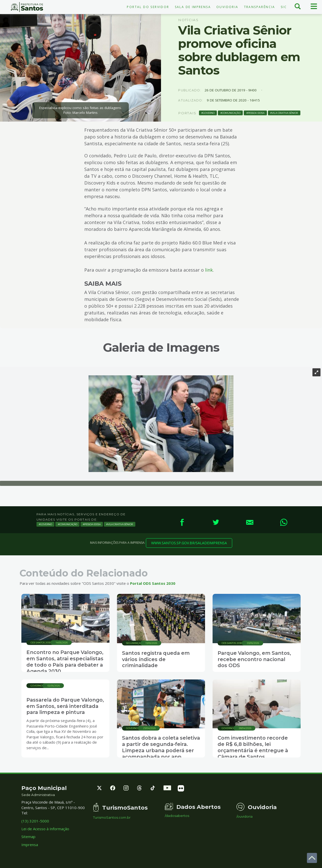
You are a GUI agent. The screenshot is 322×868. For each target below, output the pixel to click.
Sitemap (28, 837)
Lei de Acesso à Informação (45, 829)
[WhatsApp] (284, 522)
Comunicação (231, 113)
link (209, 270)
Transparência (260, 7)
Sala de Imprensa (193, 7)
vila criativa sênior (285, 113)
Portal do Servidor (148, 7)
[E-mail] (250, 522)
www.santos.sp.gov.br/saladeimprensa (189, 543)
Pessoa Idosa (256, 113)
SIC (284, 7)
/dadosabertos (177, 816)
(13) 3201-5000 (35, 821)
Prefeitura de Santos (27, 7)
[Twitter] (216, 522)
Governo (209, 113)
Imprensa (30, 845)
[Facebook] (182, 522)
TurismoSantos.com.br (112, 818)
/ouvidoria (245, 817)
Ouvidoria (227, 7)
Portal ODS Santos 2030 (153, 583)
